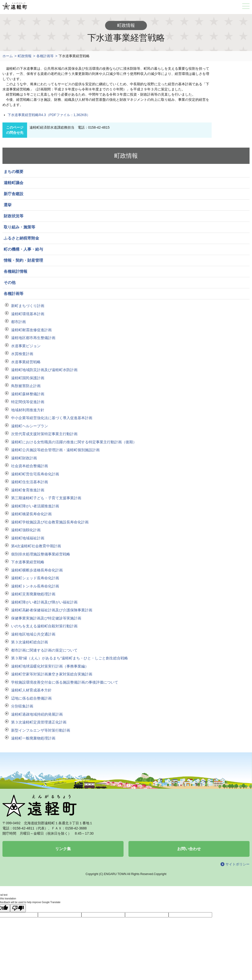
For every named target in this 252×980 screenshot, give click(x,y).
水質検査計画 (22, 354)
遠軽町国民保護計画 (28, 378)
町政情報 (25, 56)
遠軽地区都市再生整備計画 (33, 338)
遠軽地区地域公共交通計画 (33, 634)
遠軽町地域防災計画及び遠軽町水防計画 (44, 370)
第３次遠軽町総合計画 (30, 642)
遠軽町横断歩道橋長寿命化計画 (37, 570)
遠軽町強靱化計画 (26, 530)
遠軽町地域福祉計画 (28, 538)
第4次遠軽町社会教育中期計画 (36, 546)
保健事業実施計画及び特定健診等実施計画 (46, 618)
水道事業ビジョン (26, 346)
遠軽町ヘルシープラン (30, 426)
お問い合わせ (189, 849)
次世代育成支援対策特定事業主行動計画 (44, 434)
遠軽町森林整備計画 (28, 394)
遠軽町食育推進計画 (28, 490)
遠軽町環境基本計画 (28, 314)
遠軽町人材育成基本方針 (31, 690)
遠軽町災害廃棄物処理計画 (33, 594)
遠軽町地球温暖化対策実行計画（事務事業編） (50, 666)
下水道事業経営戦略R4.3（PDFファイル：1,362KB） (49, 115)
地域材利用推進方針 (28, 410)
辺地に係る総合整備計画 (31, 698)
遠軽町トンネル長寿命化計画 (35, 586)
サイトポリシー (237, 864)
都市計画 (18, 322)
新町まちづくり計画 (28, 306)
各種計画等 (45, 56)
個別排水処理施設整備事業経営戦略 (41, 554)
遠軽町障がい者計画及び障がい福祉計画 (44, 602)
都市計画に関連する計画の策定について (44, 650)
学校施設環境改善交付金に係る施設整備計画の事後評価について (65, 682)
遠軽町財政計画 (24, 458)
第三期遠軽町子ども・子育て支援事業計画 (46, 498)
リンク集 (63, 849)
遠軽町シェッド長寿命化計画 (35, 578)
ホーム (8, 56)
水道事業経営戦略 (26, 362)
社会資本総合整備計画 (30, 466)
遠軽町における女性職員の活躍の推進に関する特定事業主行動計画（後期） (74, 442)
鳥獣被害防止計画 (26, 386)
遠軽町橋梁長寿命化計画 (31, 514)
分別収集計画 (22, 706)
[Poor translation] (18, 908)
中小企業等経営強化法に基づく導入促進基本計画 (52, 418)
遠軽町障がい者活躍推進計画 (35, 506)
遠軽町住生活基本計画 (30, 482)
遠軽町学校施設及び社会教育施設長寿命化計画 (50, 522)
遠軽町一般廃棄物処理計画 (33, 738)
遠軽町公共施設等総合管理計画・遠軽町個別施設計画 (55, 450)
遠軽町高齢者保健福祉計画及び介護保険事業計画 (52, 610)
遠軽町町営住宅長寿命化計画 (35, 474)
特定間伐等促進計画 (28, 402)
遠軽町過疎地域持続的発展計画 (37, 714)
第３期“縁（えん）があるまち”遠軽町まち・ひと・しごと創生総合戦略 (70, 658)
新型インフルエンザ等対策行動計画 (41, 730)
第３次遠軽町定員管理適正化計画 (39, 722)
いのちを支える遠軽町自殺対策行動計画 (44, 626)
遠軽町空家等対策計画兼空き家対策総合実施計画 (52, 674)
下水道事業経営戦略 (28, 562)
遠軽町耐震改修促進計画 (31, 330)
